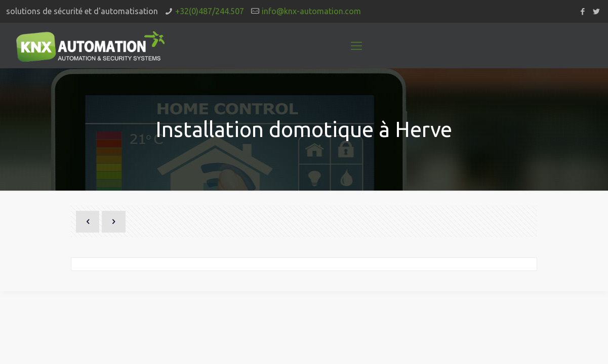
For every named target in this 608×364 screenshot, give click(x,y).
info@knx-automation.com (311, 11)
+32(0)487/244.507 (210, 11)
